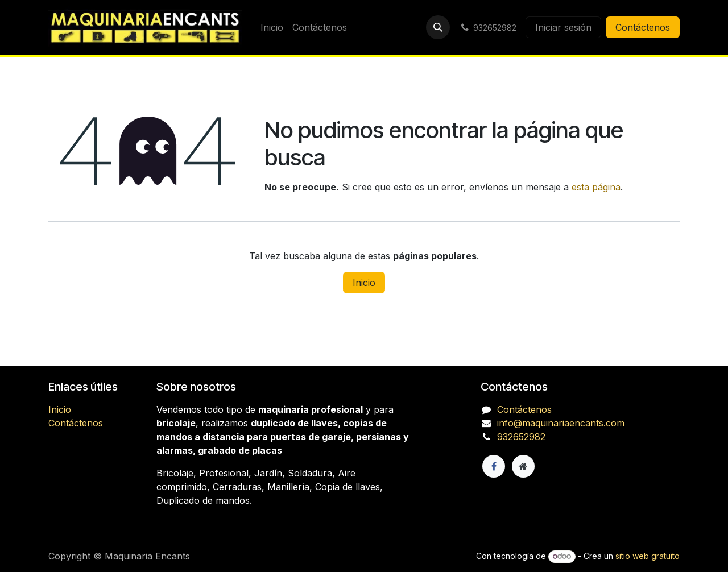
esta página (596, 187)
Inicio (364, 283)
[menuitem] (272, 27)
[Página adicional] (523, 466)
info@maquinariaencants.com (561, 423)
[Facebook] (494, 466)
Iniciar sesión (563, 27)
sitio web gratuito (648, 556)
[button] (438, 27)
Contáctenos (643, 27)
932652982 (521, 437)
